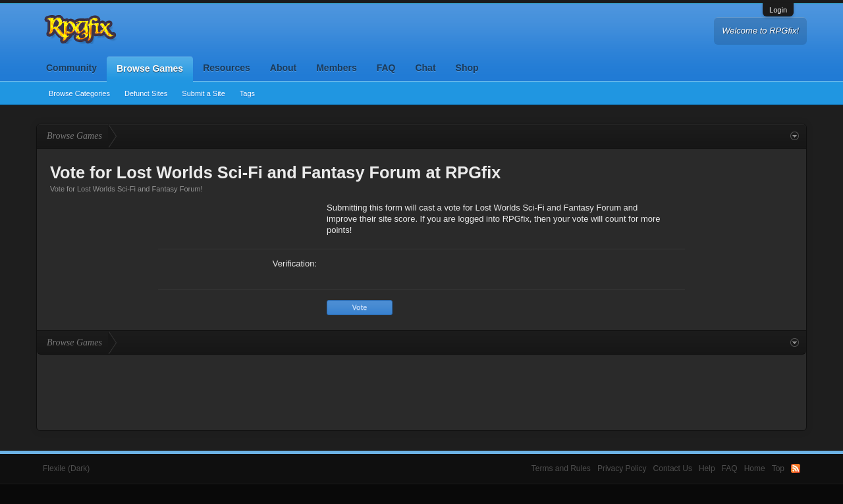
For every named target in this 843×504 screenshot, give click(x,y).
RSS (796, 468)
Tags (247, 93)
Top (778, 468)
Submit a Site (203, 93)
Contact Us (673, 468)
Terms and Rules (561, 468)
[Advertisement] (421, 391)
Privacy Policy (622, 468)
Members (336, 68)
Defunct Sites (146, 93)
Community (71, 68)
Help (707, 468)
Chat (425, 68)
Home (755, 468)
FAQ (386, 68)
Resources (227, 68)
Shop (467, 68)
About (283, 68)
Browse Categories (79, 93)
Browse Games (150, 68)
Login (778, 10)
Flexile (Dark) (66, 468)
